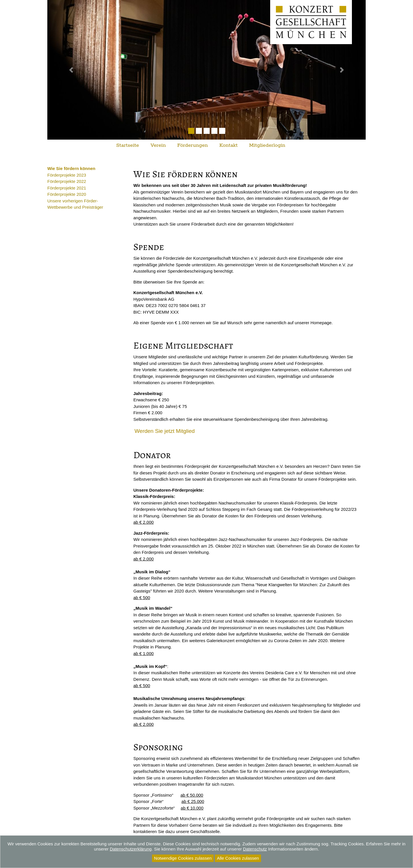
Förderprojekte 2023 (67, 175)
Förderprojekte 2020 (67, 194)
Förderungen (193, 145)
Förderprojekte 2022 (67, 181)
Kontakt (229, 145)
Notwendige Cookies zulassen (183, 858)
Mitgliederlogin (267, 145)
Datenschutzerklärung (131, 849)
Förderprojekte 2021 (67, 188)
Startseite (127, 145)
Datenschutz (255, 849)
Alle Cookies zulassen (238, 858)
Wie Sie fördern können (71, 168)
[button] (71, 70)
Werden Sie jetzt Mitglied (165, 431)
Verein (158, 145)
